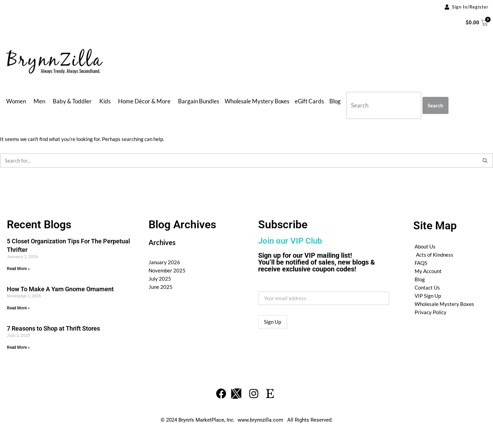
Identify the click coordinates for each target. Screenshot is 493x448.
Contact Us (427, 287)
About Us (425, 246)
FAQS (421, 263)
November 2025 (167, 270)
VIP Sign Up (428, 296)
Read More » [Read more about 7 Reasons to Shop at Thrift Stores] (18, 347)
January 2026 (164, 262)
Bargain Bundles (199, 101)
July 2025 (160, 279)
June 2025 (161, 287)
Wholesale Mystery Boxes (257, 101)
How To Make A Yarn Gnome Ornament (60, 289)
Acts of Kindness (435, 255)
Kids (105, 101)
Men (39, 101)
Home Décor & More (144, 101)
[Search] (239, 161)
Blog (335, 101)
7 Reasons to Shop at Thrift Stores (53, 328)
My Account (428, 271)
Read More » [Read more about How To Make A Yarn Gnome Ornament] (18, 308)
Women (16, 101)
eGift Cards (309, 101)
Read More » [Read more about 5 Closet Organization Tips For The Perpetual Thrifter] (18, 269)
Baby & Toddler (72, 101)
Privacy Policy (431, 312)
